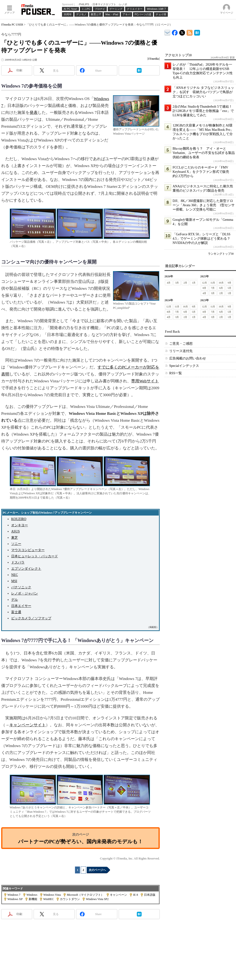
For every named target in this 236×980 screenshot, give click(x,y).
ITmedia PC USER (12, 25)
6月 (221, 288)
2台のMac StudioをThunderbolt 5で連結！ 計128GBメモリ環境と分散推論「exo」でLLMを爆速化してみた (204, 111)
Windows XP (15, 899)
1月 (194, 283)
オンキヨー (20, 525)
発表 (34, 113)
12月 (205, 283)
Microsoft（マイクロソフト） (85, 895)
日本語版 (150, 895)
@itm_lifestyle (182, 32)
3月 (177, 283)
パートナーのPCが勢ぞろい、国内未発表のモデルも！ (81, 841)
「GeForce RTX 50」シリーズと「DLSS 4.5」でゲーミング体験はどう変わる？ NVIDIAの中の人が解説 (203, 239)
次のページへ (97, 870)
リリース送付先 (181, 351)
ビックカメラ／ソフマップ (31, 618)
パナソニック (21, 587)
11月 (213, 283)
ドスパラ (18, 562)
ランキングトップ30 (221, 254)
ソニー (16, 544)
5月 (229, 288)
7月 (213, 288)
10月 (221, 283)
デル (15, 600)
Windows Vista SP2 (97, 899)
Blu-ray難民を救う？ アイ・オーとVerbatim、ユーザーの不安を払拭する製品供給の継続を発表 (204, 153)
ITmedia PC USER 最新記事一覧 (190, 32)
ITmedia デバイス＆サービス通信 (167, 32)
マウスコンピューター (28, 550)
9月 (229, 283)
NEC (15, 575)
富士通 (16, 612)
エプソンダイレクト (26, 569)
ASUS (15, 531)
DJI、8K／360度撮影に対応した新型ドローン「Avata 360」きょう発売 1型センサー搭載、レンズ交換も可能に (204, 205)
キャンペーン (118, 895)
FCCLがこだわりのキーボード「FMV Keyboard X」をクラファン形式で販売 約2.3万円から (203, 172)
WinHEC (48, 899)
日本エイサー (21, 606)
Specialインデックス (184, 366)
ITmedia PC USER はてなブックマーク (197, 32)
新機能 (33, 899)
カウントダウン (70, 899)
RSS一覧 (176, 373)
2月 (185, 283)
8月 (204, 288)
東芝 (15, 538)
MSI (14, 581)
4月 (169, 283)
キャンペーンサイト (28, 725)
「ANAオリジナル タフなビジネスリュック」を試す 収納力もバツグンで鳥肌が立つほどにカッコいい (203, 92)
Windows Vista (52, 895)
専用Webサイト (145, 381)
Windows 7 (14, 895)
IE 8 (135, 895)
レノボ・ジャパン (25, 593)
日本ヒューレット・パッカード (35, 556)
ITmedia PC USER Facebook (175, 32)
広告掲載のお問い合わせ (188, 358)
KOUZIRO (19, 519)
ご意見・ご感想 (181, 344)
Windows (32, 895)
